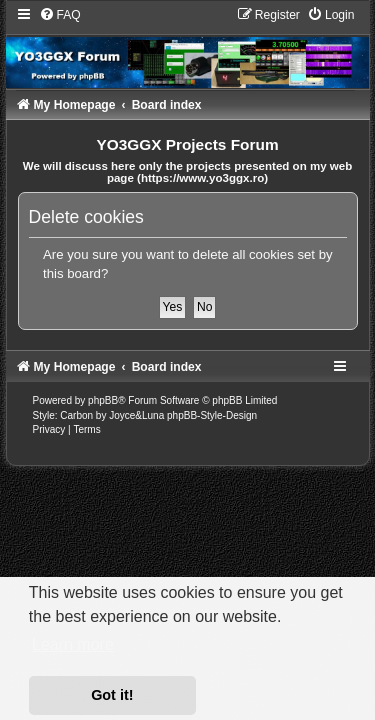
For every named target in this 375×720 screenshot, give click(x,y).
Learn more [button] (73, 644)
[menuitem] (60, 15)
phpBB (103, 400)
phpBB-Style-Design (212, 415)
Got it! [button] (112, 695)
